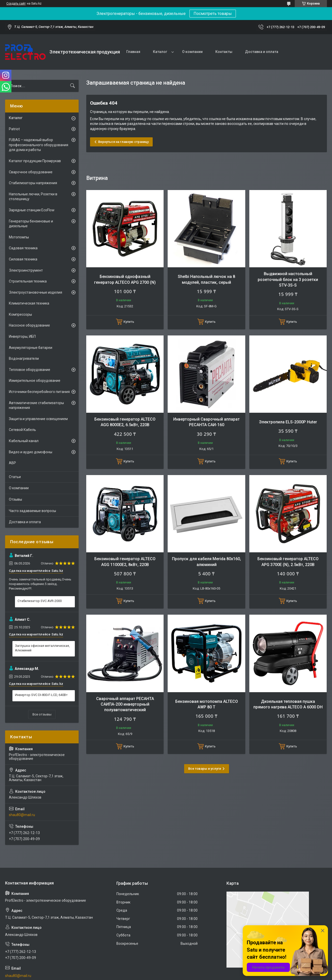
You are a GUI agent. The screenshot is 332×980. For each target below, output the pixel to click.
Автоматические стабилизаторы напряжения (36, 405)
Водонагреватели (24, 359)
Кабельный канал (24, 441)
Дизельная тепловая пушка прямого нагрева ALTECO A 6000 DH (288, 704)
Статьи (15, 477)
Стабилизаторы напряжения (33, 183)
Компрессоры (20, 314)
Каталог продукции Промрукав (35, 161)
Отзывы (15, 499)
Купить (129, 322)
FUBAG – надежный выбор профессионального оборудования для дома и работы (39, 145)
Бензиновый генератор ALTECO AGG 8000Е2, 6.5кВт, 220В (125, 422)
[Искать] (73, 86)
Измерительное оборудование (35, 381)
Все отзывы (42, 714)
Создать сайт (16, 4)
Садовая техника (23, 248)
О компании (192, 52)
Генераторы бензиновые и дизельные (31, 224)
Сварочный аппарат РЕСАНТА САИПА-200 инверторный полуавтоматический (125, 704)
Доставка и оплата (262, 52)
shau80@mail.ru (22, 815)
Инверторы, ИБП (22, 336)
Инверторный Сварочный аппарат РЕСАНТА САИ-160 (206, 422)
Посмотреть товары (213, 14)
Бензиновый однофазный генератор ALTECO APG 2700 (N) (125, 279)
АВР (12, 463)
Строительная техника (28, 281)
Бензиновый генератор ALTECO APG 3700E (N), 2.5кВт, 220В (288, 562)
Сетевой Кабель (22, 430)
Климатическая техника (29, 303)
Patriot (14, 129)
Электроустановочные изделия (36, 292)
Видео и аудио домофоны (31, 452)
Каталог (160, 52)
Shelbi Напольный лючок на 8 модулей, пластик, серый (206, 279)
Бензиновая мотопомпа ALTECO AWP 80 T (207, 704)
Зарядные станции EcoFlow (32, 210)
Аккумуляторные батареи (31, 348)
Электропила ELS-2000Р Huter (288, 422)
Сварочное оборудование (31, 172)
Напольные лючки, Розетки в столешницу (33, 197)
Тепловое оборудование (30, 370)
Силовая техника (23, 259)
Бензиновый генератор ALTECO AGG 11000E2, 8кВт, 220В (125, 562)
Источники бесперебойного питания (39, 392)
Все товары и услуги (205, 769)
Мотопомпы (19, 237)
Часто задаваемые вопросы (32, 511)
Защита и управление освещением (38, 419)
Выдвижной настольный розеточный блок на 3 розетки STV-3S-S (288, 279)
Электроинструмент (26, 270)
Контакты (224, 52)
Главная (133, 52)
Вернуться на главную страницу (123, 142)
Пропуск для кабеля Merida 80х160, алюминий (206, 562)
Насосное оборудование (29, 325)
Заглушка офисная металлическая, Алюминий (42, 648)
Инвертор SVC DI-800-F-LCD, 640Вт (41, 695)
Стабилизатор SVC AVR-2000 (40, 601)
